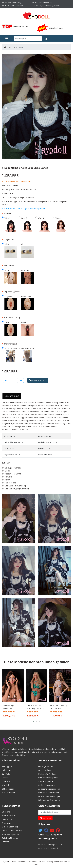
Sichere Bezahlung (10, 827)
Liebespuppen (8, 770)
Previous (6, 108)
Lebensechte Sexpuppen (49, 800)
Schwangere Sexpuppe (48, 778)
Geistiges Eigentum (10, 838)
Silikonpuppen (8, 789)
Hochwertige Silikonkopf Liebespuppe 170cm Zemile (12, 707)
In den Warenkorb (39, 380)
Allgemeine (7, 823)
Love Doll (6, 781)
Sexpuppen (7, 766)
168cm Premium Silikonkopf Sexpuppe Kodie (36, 707)
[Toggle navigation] (9, 39)
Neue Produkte (45, 770)
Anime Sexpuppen (46, 781)
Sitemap (5, 842)
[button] (34, 722)
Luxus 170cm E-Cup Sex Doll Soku (59, 707)
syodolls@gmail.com (53, 844)
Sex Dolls (28, 403)
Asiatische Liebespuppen (49, 789)
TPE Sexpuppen (9, 793)
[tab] (29, 162)
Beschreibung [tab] (12, 396)
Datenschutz (7, 819)
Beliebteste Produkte (47, 774)
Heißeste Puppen (21, 26)
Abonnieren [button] (45, 818)
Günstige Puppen (57, 28)
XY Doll (12, 47)
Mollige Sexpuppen (47, 785)
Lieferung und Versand (12, 830)
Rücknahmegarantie (11, 834)
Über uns (6, 812)
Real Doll (6, 778)
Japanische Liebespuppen (49, 796)
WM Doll (6, 785)
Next (67, 108)
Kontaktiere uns (9, 815)
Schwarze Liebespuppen (49, 793)
